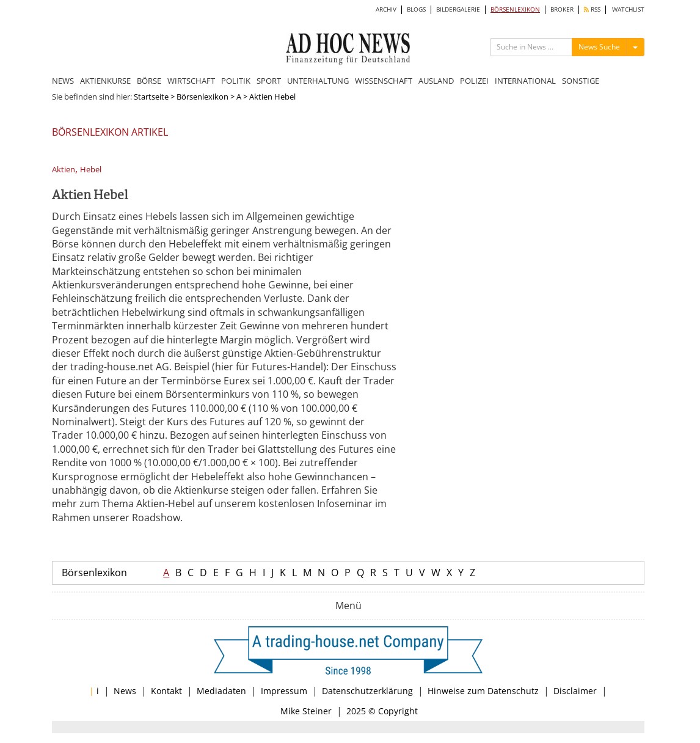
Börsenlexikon (202, 97)
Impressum (284, 691)
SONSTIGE (581, 81)
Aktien (64, 170)
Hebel (91, 170)
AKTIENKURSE (105, 81)
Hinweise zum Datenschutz (483, 691)
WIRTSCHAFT (191, 81)
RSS (592, 9)
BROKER (562, 9)
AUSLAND (436, 81)
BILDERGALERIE (458, 9)
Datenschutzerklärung (367, 691)
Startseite (151, 97)
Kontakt (166, 691)
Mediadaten (221, 691)
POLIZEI (474, 81)
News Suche (599, 47)
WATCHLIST (628, 9)
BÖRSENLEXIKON (515, 9)
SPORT (269, 81)
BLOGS (416, 9)
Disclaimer (575, 691)
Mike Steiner (306, 711)
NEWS (63, 81)
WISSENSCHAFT (384, 81)
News (125, 691)
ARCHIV (386, 9)
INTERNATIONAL (525, 81)
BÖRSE (149, 81)
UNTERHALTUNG (318, 81)
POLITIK (236, 81)
